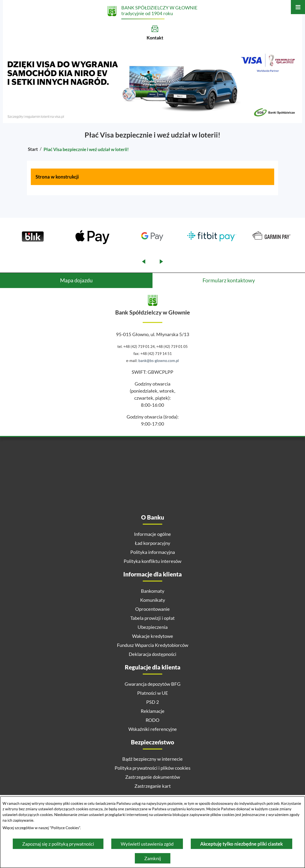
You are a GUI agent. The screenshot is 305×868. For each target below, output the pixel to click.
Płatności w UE (153, 693)
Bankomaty (153, 591)
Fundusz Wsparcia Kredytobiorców (153, 645)
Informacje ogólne (152, 534)
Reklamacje (153, 711)
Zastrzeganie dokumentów (153, 777)
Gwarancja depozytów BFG (153, 684)
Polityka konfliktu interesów (152, 561)
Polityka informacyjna (153, 552)
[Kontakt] (155, 33)
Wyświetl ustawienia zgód (147, 844)
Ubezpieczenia (153, 627)
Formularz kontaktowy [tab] (229, 280)
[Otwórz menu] (298, 7)
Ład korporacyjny (152, 543)
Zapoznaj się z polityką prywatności (58, 844)
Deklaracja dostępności (152, 654)
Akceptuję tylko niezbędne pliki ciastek (242, 844)
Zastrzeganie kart (153, 786)
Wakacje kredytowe (153, 636)
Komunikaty (153, 600)
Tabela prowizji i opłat (152, 618)
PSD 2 (153, 702)
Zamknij (153, 858)
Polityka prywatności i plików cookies (152, 768)
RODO (152, 720)
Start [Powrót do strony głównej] (33, 149)
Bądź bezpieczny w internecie (152, 759)
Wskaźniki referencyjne (153, 729)
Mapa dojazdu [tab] (76, 280)
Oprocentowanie (152, 609)
